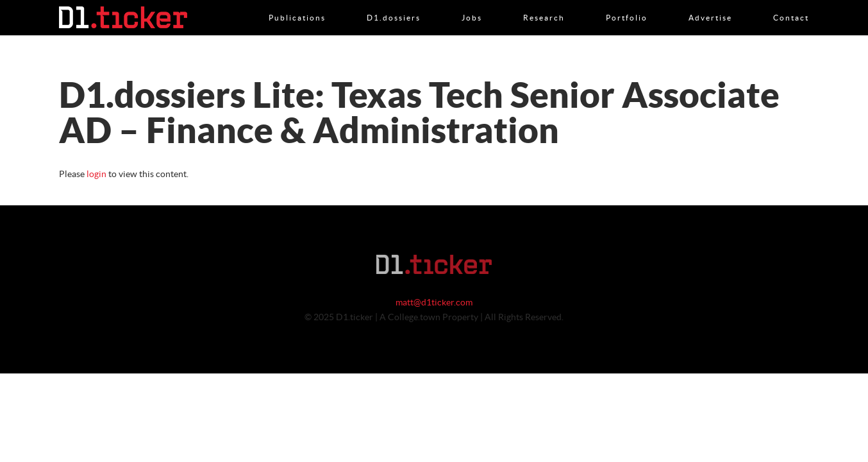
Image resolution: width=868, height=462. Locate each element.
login (96, 175)
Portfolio (627, 4)
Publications (297, 4)
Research (544, 4)
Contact (791, 4)
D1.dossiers (394, 4)
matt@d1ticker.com (434, 303)
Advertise (710, 4)
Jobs (472, 4)
